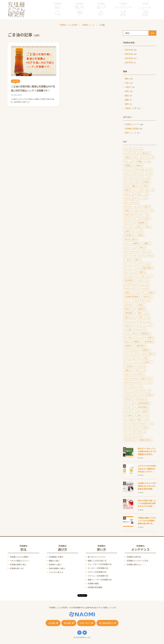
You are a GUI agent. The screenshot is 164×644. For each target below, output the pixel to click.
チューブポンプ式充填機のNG (100, 564)
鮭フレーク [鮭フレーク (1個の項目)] (143, 419)
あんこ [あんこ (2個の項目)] (150, 190)
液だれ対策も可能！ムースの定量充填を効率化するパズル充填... (147, 503)
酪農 (127, 100)
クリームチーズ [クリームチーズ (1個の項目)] (132, 354)
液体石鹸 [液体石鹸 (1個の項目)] (149, 342)
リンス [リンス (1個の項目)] (139, 231)
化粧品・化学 (131, 108)
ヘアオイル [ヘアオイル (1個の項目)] (131, 284)
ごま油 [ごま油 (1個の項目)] (140, 305)
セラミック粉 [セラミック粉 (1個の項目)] (131, 333)
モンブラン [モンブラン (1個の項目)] (145, 321)
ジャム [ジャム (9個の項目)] (139, 149)
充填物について (132, 124)
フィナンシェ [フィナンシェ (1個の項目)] (131, 391)
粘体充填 (129, 54)
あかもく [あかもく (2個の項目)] (130, 194)
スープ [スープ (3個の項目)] (129, 178)
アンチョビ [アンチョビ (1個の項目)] (143, 288)
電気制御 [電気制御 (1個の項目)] (130, 313)
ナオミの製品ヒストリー (20, 561)
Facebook (79, 633)
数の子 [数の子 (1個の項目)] (148, 296)
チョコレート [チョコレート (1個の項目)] (143, 215)
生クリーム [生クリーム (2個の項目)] (143, 194)
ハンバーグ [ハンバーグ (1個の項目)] (131, 423)
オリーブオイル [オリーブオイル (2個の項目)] (132, 202)
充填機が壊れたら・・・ (137, 564)
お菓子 (128, 87)
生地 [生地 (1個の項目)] (146, 411)
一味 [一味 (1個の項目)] (128, 260)
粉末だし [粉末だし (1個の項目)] (130, 309)
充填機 (145, 6)
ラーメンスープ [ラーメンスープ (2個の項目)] (132, 182)
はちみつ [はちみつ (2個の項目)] (130, 198)
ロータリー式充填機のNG (98, 568)
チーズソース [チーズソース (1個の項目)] (131, 362)
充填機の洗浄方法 (134, 557)
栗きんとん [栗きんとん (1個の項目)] (131, 317)
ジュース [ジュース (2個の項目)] (142, 198)
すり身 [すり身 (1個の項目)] (145, 428)
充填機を (58, 6)
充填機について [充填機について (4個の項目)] (143, 161)
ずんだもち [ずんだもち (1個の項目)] (131, 440)
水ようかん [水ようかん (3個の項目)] (146, 169)
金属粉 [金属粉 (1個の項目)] (129, 346)
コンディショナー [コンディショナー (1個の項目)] (133, 219)
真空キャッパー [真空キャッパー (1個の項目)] (132, 292)
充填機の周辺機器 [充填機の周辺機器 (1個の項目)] (133, 296)
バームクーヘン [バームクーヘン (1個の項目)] (132, 268)
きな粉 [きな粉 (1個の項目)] (150, 395)
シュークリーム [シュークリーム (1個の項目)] (145, 325)
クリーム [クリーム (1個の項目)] (146, 264)
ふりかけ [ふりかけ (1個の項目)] (149, 255)
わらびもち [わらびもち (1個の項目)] (142, 399)
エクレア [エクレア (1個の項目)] (141, 329)
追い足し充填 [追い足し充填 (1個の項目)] (131, 239)
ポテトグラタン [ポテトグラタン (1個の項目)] (132, 251)
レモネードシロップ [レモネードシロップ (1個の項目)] (134, 395)
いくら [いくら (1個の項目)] (140, 337)
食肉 (127, 104)
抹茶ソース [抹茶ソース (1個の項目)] (143, 313)
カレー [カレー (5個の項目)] (129, 161)
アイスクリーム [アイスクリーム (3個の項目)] (143, 178)
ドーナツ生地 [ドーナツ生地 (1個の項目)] (149, 292)
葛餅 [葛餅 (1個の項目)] (143, 272)
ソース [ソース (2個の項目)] (139, 190)
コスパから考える (56, 572)
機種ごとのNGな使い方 (97, 561)
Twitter (85, 633)
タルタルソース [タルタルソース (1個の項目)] (146, 423)
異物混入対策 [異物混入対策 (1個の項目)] (146, 440)
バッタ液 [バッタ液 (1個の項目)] (144, 358)
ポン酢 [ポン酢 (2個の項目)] (145, 186)
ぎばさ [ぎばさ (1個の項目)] (129, 399)
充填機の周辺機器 (95, 587)
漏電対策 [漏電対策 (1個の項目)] (141, 346)
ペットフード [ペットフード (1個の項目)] (131, 264)
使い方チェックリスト (97, 557)
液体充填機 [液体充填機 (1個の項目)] (143, 407)
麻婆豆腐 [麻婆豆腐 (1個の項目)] (146, 333)
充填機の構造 (93, 583)
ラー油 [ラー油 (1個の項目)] (129, 337)
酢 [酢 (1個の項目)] (148, 227)
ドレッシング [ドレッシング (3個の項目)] (131, 169)
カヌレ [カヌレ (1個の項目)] (146, 251)
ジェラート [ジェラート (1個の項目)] (131, 247)
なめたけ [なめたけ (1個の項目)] (130, 325)
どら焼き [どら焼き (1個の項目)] (130, 415)
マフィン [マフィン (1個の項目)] (130, 403)
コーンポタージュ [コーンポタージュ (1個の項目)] (144, 276)
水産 (127, 83)
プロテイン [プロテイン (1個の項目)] (140, 370)
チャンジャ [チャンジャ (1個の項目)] (130, 321)
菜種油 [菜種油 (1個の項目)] (146, 350)
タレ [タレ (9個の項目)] (128, 149)
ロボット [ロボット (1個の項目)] (130, 374)
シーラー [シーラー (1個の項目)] (130, 432)
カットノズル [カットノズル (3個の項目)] (146, 174)
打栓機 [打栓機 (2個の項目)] (146, 182)
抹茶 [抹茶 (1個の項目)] (143, 247)
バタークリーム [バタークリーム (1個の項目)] (145, 382)
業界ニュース (131, 133)
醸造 (127, 95)
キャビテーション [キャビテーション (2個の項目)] (133, 206)
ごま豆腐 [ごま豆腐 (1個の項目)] (130, 366)
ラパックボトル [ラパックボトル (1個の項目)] (132, 350)
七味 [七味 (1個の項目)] (147, 219)
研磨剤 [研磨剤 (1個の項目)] (137, 342)
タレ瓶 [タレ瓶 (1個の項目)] (129, 329)
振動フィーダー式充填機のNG (100, 580)
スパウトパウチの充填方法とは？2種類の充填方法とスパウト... (147, 469)
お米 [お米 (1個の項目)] (141, 374)
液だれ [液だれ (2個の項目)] (129, 215)
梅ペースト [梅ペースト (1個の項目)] (143, 415)
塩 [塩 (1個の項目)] (127, 342)
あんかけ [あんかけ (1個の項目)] (130, 382)
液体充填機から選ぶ (57, 568)
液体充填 (129, 50)
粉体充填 (129, 58)
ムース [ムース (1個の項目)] (129, 227)
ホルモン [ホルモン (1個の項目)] (130, 288)
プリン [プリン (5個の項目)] (150, 157)
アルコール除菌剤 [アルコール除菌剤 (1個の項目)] (133, 243)
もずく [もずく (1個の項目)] (142, 432)
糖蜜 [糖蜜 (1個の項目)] (147, 243)
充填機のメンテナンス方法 (137, 561)
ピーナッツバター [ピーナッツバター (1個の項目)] (133, 255)
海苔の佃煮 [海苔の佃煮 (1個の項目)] (148, 268)
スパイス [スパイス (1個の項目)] (130, 223)
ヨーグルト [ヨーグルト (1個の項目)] (131, 272)
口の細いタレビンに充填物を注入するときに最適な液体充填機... (147, 486)
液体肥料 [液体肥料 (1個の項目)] (143, 223)
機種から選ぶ (54, 561)
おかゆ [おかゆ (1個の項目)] (129, 305)
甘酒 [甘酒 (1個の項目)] (151, 337)
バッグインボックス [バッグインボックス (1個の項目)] (134, 436)
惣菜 (127, 91)
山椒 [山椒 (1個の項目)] (128, 231)
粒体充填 (129, 62)
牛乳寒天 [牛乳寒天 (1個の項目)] (130, 235)
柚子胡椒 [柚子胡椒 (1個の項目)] (130, 280)
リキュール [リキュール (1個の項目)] (131, 358)
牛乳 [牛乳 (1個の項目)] (139, 227)
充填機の (80, 6)
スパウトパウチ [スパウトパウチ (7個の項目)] (132, 153)
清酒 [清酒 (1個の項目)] (141, 235)
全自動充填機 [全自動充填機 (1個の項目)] (144, 403)
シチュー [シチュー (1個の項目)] (144, 284)
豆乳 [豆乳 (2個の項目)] (147, 206)
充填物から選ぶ (55, 564)
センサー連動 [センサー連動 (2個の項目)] (131, 186)
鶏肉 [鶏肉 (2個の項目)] (128, 190)
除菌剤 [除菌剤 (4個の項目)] (129, 165)
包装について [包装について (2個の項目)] (131, 210)
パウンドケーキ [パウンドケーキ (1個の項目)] (132, 411)
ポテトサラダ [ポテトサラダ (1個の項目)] (131, 378)
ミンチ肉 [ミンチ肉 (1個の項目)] (130, 419)
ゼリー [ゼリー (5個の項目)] (139, 157)
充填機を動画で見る (18, 564)
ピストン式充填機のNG (97, 572)
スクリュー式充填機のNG (98, 576)
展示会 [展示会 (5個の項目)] (146, 153)
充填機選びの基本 (56, 557)
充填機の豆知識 (132, 128)
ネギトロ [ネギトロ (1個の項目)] (146, 301)
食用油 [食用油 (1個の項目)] (142, 309)
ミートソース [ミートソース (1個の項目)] (131, 301)
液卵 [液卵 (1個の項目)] (138, 260)
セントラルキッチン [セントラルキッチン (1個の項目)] (134, 387)
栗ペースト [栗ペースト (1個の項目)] (145, 317)
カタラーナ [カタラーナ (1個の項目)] (143, 280)
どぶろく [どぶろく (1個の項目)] (130, 407)
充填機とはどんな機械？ (20, 557)
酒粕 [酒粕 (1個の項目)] (128, 370)
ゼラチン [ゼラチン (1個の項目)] (146, 391)
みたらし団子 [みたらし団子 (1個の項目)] (149, 354)
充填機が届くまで (17, 568)
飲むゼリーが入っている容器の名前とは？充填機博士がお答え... (147, 451)
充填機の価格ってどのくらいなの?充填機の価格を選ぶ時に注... (147, 521)
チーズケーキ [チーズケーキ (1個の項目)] (131, 428)
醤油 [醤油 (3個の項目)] (140, 165)
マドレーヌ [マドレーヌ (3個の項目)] (131, 174)
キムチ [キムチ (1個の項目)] (142, 366)
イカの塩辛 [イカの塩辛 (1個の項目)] (146, 362)
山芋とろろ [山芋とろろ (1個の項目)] (146, 378)
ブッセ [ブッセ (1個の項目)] (129, 276)
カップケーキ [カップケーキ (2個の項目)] (147, 210)
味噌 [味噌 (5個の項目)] (128, 157)
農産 (127, 79)
